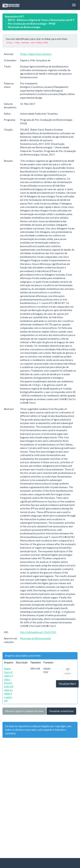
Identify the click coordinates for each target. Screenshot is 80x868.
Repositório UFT (15, 16)
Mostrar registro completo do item (24, 711)
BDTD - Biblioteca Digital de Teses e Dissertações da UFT (41, 20)
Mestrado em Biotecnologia (24, 27)
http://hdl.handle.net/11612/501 (38, 632)
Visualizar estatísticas (61, 711)
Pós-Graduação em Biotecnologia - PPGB (32, 24)
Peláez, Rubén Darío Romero (36, 54)
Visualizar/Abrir (67, 684)
